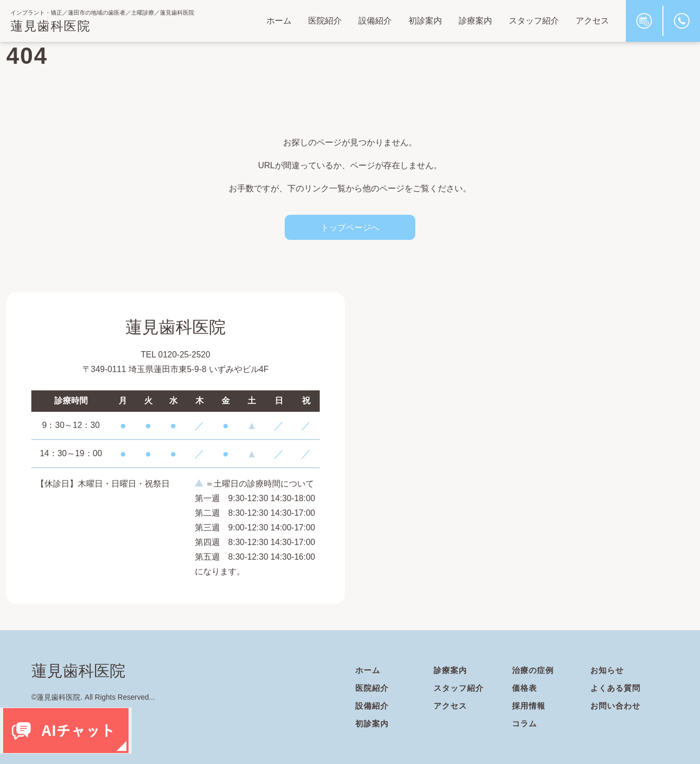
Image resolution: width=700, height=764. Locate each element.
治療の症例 (534, 670)
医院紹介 (325, 21)
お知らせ (608, 670)
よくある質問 (617, 688)
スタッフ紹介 (534, 21)
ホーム (279, 21)
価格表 (525, 688)
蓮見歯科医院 (51, 26)
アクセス (592, 21)
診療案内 (475, 21)
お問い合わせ (617, 706)
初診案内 (425, 21)
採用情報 (530, 706)
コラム (525, 724)
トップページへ (350, 227)
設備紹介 (375, 21)
